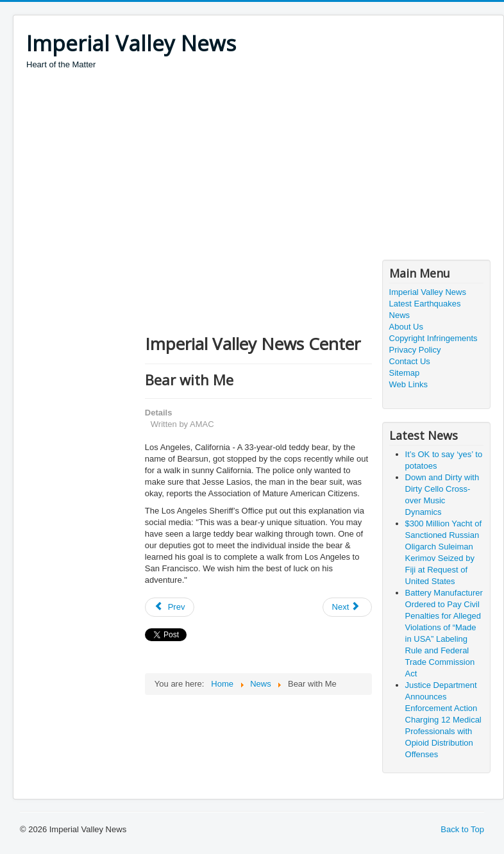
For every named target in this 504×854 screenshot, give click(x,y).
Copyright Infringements (433, 338)
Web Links (408, 384)
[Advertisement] (259, 167)
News (400, 315)
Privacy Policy (415, 350)
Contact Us (410, 361)
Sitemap (405, 373)
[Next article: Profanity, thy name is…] (348, 607)
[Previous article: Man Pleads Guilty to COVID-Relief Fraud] (170, 607)
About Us (406, 327)
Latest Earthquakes (425, 304)
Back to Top (462, 829)
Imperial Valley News (428, 292)
